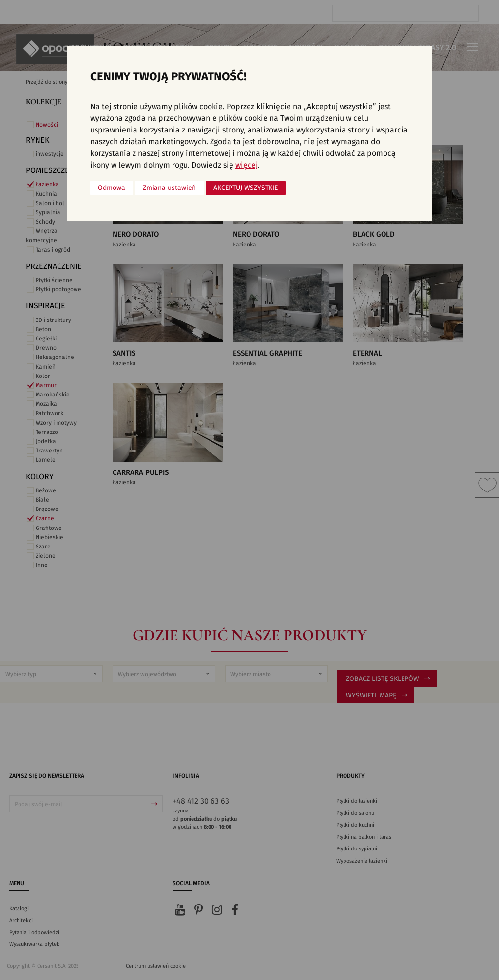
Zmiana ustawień (169, 188)
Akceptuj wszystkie (246, 188)
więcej (247, 165)
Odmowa (112, 188)
